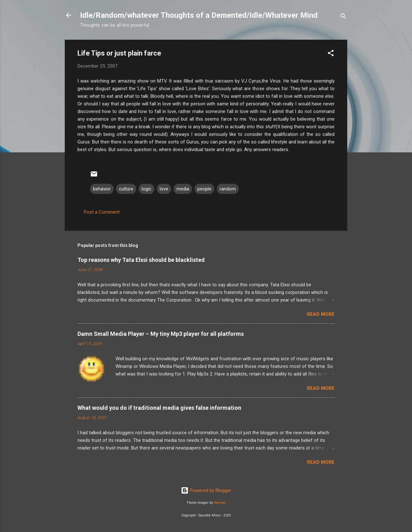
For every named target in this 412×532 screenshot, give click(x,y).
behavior (102, 189)
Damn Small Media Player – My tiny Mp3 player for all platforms (161, 334)
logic (146, 189)
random (228, 189)
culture (126, 189)
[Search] (343, 17)
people (204, 189)
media (183, 189)
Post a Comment (102, 212)
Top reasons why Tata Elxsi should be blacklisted (141, 260)
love (164, 189)
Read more (321, 314)
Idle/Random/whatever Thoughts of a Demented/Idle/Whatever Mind (199, 15)
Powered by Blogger (206, 490)
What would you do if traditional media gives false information (159, 408)
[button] (331, 54)
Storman (220, 503)
